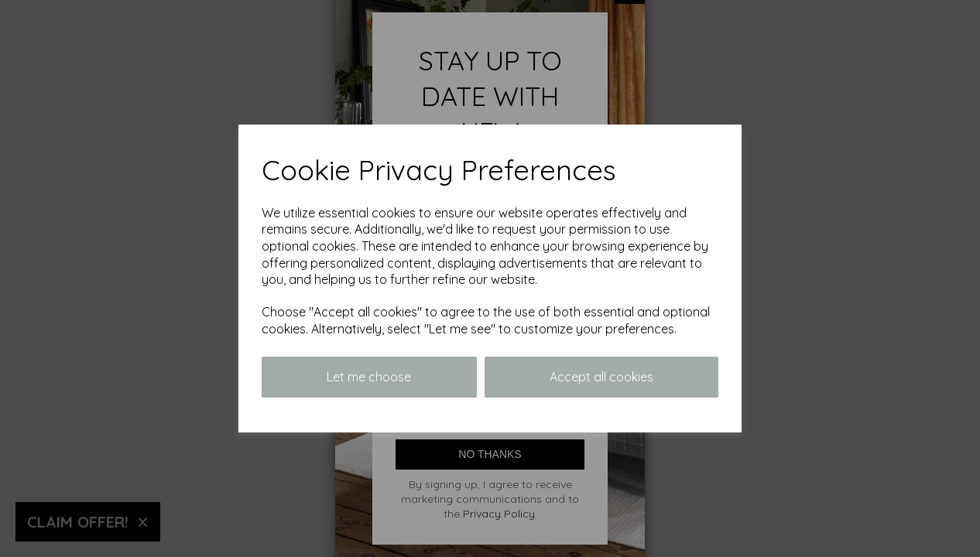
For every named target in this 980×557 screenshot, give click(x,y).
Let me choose (369, 377)
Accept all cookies (601, 377)
